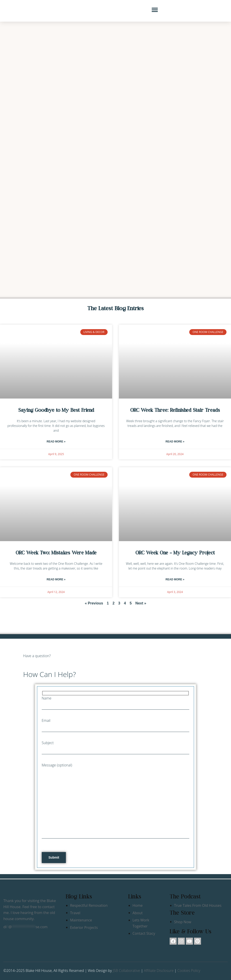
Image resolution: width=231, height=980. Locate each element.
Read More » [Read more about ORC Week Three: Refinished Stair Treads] (175, 442)
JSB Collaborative (126, 971)
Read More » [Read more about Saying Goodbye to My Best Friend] (56, 442)
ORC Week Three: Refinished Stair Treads (175, 410)
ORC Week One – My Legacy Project (175, 553)
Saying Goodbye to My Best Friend (56, 410)
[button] (155, 10)
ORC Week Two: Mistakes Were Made (56, 553)
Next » (141, 603)
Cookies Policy (189, 971)
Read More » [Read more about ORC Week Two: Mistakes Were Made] (56, 579)
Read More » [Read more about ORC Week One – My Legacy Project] (175, 579)
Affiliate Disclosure (159, 971)
